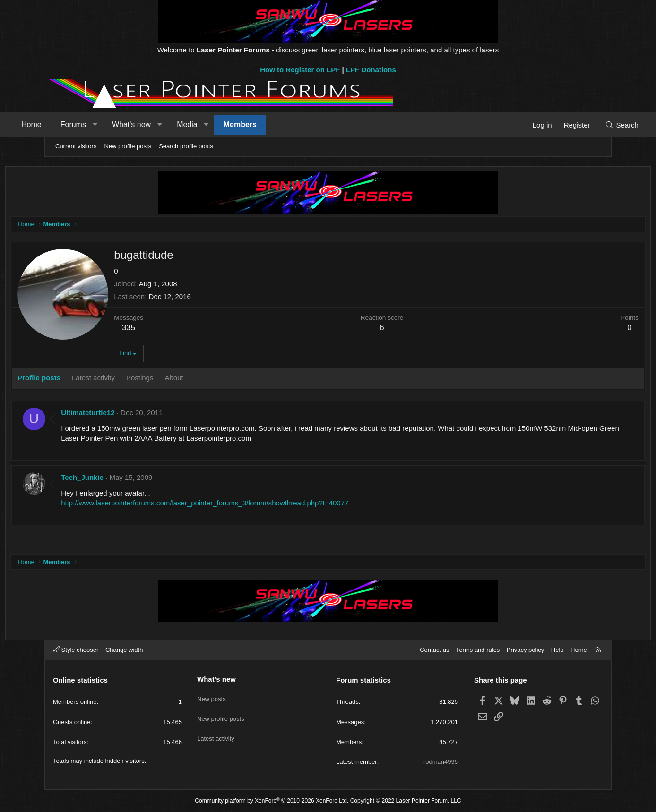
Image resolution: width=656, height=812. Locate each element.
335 (170, 329)
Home (69, 124)
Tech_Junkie (124, 479)
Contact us (434, 650)
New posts (211, 695)
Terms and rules (478, 650)
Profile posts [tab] (81, 380)
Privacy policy (525, 650)
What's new (169, 124)
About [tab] (215, 380)
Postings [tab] (181, 380)
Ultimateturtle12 (129, 415)
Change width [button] (124, 650)
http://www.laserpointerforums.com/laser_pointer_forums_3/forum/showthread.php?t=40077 (246, 505)
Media (224, 124)
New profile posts (128, 146)
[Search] (584, 125)
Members (277, 124)
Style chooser (76, 650)
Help (557, 650)
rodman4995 (441, 762)
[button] (132, 125)
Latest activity (216, 730)
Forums (111, 124)
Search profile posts (186, 146)
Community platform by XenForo (272, 801)
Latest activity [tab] (135, 380)
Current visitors (76, 146)
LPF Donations (371, 70)
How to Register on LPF (300, 70)
